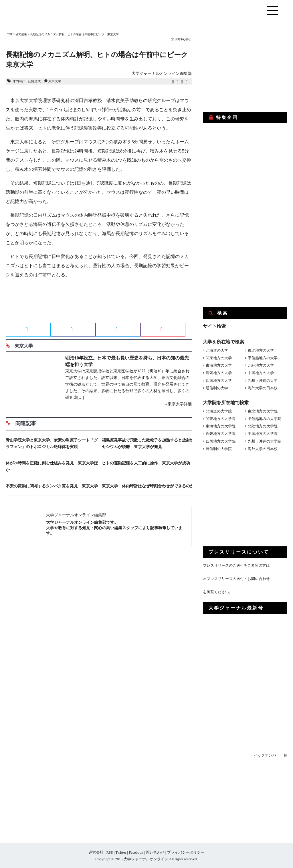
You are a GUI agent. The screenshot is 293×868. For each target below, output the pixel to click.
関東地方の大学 (219, 358)
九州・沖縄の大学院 (265, 441)
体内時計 (19, 81)
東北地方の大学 (261, 350)
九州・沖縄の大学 (263, 381)
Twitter (121, 852)
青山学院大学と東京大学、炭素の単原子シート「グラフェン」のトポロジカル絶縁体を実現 (52, 443)
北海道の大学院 (219, 411)
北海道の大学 (217, 350)
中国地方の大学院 (263, 434)
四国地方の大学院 (221, 441)
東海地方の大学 (219, 365)
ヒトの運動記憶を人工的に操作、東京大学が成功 (146, 463)
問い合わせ (155, 852)
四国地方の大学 (219, 381)
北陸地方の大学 (261, 365)
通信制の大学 (217, 388)
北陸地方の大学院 (263, 426)
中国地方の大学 (261, 373)
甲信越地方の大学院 (265, 419)
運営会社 (96, 852)
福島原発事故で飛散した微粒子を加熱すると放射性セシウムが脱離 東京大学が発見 (148, 443)
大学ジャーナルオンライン (146, 859)
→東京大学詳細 (178, 404)
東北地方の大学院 (263, 411)
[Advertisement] (99, 302)
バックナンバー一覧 (271, 755)
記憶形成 (34, 81)
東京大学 (55, 81)
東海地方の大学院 (221, 426)
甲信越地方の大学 (263, 358)
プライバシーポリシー (186, 852)
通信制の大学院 (219, 449)
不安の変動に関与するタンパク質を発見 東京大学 (52, 486)
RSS (109, 852)
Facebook (136, 852)
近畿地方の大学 (219, 373)
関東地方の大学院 (221, 419)
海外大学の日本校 (263, 388)
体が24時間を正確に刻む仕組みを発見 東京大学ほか (52, 466)
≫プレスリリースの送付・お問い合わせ (236, 579)
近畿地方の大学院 (221, 434)
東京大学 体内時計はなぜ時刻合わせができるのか (148, 486)
